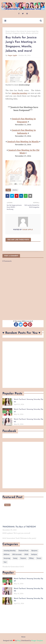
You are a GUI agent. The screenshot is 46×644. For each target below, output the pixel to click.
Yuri (5, 562)
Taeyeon (23, 558)
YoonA (39, 558)
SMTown (7, 554)
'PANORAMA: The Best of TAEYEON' (19, 527)
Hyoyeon (34, 551)
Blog (19, 641)
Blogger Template (37, 641)
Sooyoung (7, 558)
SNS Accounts (17, 554)
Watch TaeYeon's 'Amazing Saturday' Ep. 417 (29, 411)
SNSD (26, 554)
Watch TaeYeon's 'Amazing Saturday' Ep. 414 (29, 401)
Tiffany (31, 558)
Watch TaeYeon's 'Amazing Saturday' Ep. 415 (29, 420)
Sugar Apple (13, 55)
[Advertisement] (23, 365)
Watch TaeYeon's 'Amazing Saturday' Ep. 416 (29, 590)
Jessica (13, 31)
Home (8, 31)
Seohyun (34, 554)
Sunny (15, 558)
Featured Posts (23, 551)
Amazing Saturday (10, 551)
